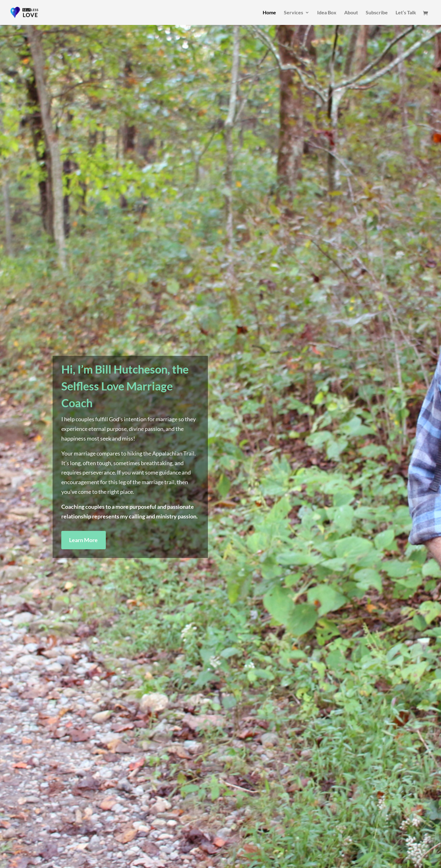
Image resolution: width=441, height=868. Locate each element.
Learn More (83, 540)
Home (269, 13)
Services (293, 13)
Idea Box (327, 13)
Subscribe (377, 13)
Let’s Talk (406, 13)
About (351, 13)
